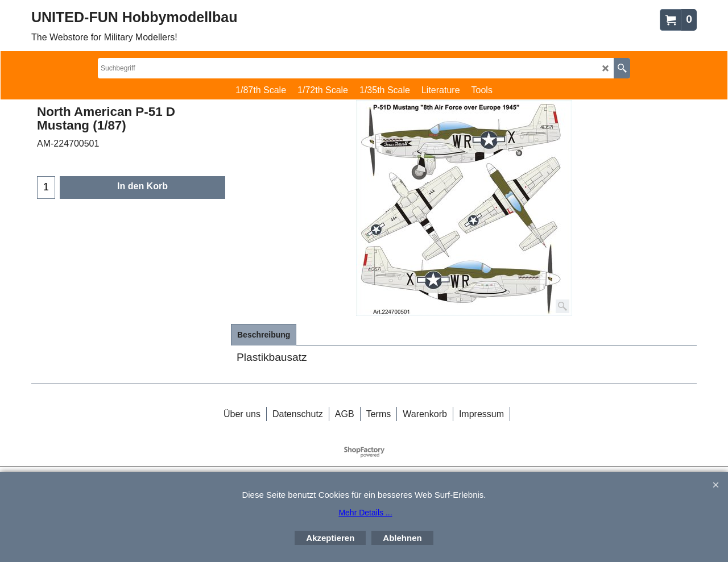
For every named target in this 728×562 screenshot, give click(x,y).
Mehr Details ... (365, 513)
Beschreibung (264, 335)
